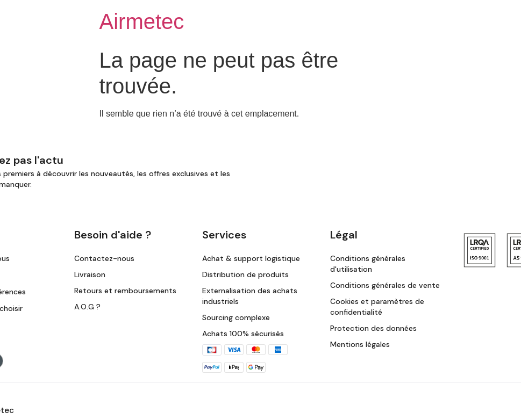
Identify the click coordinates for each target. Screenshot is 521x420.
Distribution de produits (245, 274)
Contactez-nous (104, 258)
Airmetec (142, 21)
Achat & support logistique (251, 258)
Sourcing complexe (236, 317)
